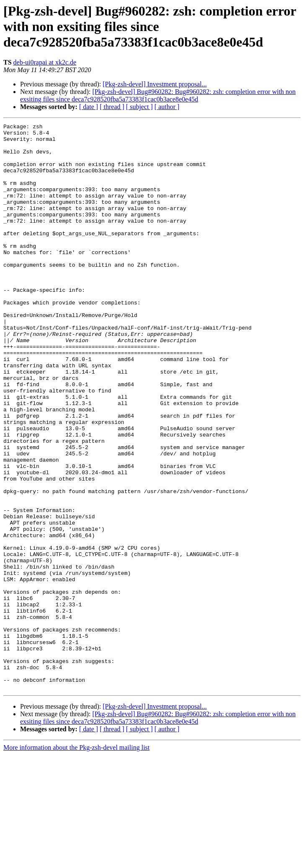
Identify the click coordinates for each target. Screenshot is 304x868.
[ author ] (167, 107)
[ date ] (89, 107)
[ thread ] (112, 107)
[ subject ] (139, 107)
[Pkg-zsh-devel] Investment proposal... (155, 84)
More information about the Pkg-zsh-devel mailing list (76, 861)
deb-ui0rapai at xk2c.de (45, 62)
